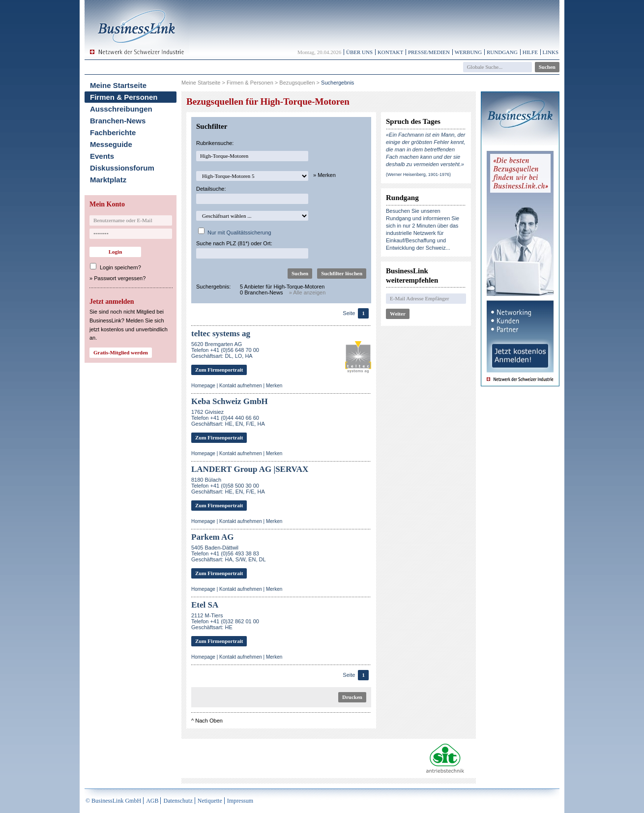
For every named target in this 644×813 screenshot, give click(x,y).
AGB (152, 801)
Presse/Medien (429, 52)
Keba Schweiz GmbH (230, 401)
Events (102, 156)
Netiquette (210, 801)
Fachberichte (113, 132)
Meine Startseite (118, 85)
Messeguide (111, 144)
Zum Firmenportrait (219, 370)
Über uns (359, 52)
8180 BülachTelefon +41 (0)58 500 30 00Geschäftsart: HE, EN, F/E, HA (228, 486)
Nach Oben (209, 721)
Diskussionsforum (122, 168)
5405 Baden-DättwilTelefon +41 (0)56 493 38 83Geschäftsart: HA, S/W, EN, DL (229, 553)
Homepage (203, 386)
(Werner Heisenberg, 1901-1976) (418, 174)
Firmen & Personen (124, 97)
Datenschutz (178, 801)
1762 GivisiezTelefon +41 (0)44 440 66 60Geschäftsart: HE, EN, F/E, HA (228, 418)
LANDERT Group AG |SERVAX (250, 469)
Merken (274, 386)
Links (551, 52)
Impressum (240, 801)
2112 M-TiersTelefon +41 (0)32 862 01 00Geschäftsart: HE (225, 621)
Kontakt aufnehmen (241, 386)
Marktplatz (108, 180)
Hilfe (530, 52)
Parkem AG (212, 537)
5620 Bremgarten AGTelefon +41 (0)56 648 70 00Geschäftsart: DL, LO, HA (225, 350)
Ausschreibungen (121, 109)
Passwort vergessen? (120, 278)
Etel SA (205, 605)
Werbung (468, 52)
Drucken (352, 697)
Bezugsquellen (297, 83)
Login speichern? (120, 267)
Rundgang (502, 52)
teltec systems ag (221, 334)
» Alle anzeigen (307, 292)
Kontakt (390, 52)
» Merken (324, 175)
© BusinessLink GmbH (113, 801)
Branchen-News (118, 121)
